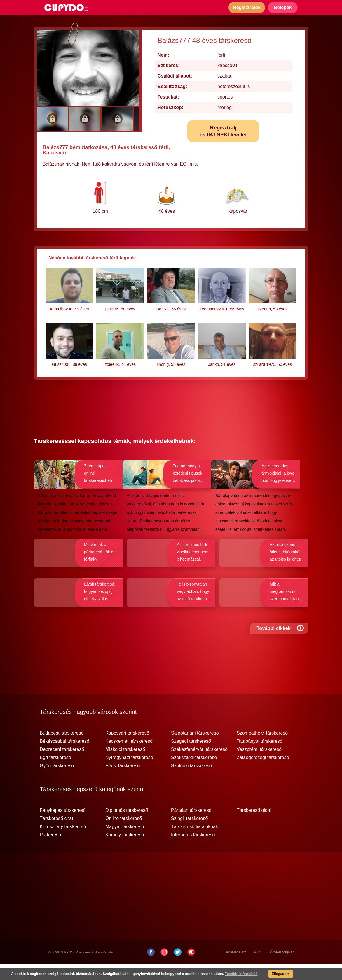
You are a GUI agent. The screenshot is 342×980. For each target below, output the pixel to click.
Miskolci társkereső (125, 765)
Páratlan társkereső (191, 826)
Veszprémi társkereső (259, 765)
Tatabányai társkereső (260, 757)
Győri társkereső (57, 781)
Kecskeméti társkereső (129, 757)
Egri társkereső (55, 773)
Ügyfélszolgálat (282, 968)
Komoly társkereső (125, 851)
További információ (238, 974)
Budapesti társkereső (62, 749)
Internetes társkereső (193, 851)
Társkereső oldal (254, 826)
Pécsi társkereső (123, 781)
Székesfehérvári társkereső (199, 765)
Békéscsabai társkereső (64, 757)
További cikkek (281, 646)
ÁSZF (258, 968)
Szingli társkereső (189, 834)
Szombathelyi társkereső (262, 749)
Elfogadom (278, 974)
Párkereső (50, 851)
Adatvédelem (236, 968)
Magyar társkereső (125, 842)
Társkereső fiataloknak (194, 842)
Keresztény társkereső (63, 842)
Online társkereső (124, 834)
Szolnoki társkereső (191, 781)
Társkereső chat (56, 834)
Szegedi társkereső (191, 757)
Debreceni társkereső (62, 765)
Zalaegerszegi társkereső (263, 773)
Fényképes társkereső (63, 826)
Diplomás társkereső (127, 826)
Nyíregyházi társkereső (129, 773)
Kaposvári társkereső (127, 749)
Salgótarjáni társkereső (195, 749)
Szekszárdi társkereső (194, 773)
